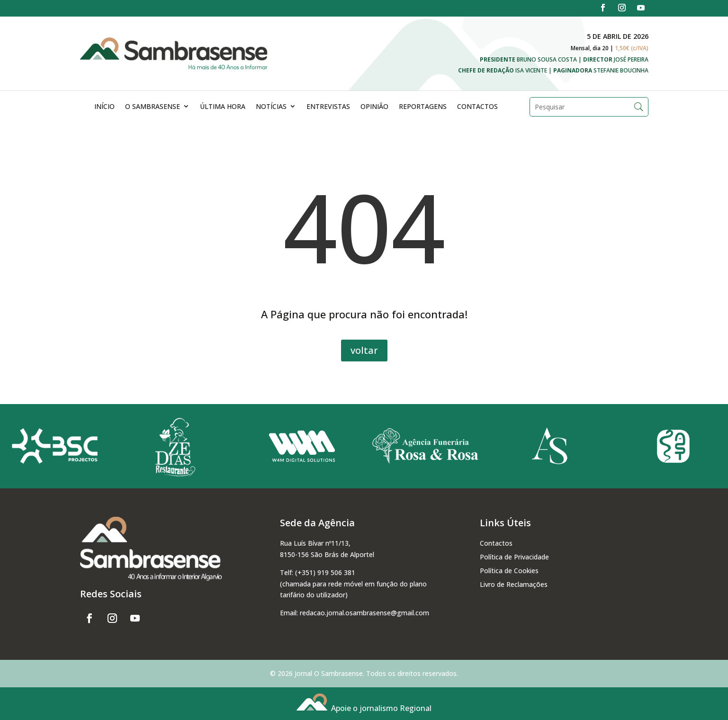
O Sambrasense (153, 106)
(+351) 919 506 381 (325, 572)
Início (104, 106)
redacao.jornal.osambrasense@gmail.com (364, 613)
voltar (364, 350)
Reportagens (423, 106)
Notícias (271, 106)
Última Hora (223, 106)
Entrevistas (328, 106)
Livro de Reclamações (514, 584)
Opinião (374, 106)
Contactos (477, 106)
